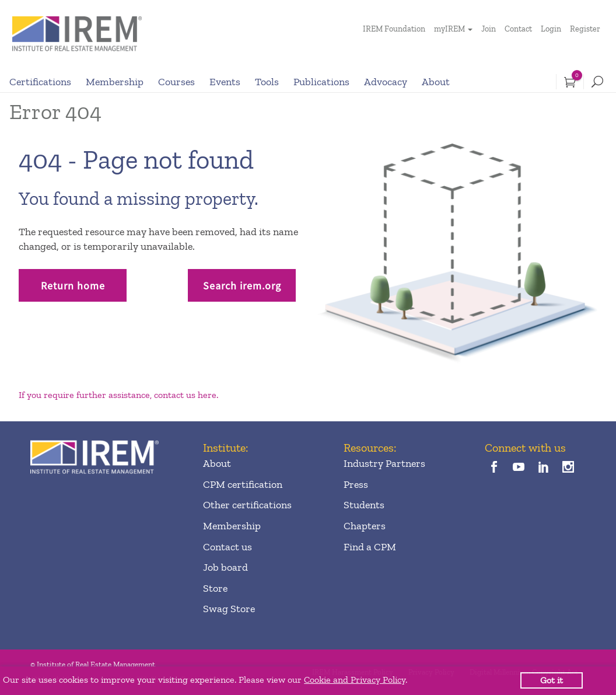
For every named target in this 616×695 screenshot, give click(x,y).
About (436, 82)
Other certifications (247, 505)
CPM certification (243, 484)
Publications (321, 82)
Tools (267, 82)
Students (364, 505)
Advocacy (386, 82)
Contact (518, 29)
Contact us (228, 547)
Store (215, 588)
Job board (225, 567)
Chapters (365, 526)
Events (225, 82)
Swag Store (229, 609)
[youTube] (519, 468)
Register (585, 29)
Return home (73, 286)
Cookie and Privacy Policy (355, 680)
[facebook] (494, 468)
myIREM (449, 29)
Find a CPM (370, 547)
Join (489, 29)
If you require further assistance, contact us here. (118, 395)
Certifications (40, 82)
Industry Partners (384, 463)
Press (356, 484)
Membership (115, 82)
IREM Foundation (394, 29)
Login (551, 29)
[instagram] (568, 468)
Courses (176, 82)
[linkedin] (543, 468)
